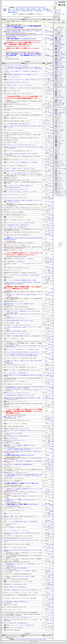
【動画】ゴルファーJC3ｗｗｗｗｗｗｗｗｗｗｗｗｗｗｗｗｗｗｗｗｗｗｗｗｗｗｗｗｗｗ (24, 239)
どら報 (52, 517)
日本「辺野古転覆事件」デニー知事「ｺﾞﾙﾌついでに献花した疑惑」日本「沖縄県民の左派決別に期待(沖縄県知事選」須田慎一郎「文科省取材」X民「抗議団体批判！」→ (24, 387)
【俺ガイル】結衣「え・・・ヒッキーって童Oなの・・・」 (17, 381)
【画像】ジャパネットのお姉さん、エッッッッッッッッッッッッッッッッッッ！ (20, 160)
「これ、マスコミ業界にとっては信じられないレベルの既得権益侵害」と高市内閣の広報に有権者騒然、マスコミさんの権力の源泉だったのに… (24, 411)
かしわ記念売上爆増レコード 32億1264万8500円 (15, 261)
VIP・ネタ (25, 9)
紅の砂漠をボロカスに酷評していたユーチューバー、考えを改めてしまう (19, 85)
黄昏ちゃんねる (59, 142)
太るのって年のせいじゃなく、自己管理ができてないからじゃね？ (18, 420)
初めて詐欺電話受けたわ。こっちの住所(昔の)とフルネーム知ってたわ (19, 508)
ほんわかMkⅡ (51, 347)
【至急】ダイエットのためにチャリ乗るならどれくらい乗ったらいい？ (19, 113)
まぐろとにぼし (59, 190)
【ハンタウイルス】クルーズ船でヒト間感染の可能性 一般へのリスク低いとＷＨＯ (21, 367)
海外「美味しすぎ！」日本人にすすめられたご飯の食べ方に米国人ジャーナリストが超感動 (24, 295)
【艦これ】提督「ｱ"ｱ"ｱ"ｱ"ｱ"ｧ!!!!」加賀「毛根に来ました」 (17, 587)
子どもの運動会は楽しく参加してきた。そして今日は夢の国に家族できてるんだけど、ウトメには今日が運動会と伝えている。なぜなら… (24, 230)
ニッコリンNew (51, 539)
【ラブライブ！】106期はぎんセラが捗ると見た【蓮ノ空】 (17, 548)
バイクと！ (58, 167)
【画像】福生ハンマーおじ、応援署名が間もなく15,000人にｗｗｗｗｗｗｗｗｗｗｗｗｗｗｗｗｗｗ (24, 341)
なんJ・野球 (31, 9)
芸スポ (49, 9)
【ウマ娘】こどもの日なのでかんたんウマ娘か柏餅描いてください (18, 245)
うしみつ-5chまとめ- (50, 105)
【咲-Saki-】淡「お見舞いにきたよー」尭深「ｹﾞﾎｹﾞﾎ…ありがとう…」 (19, 334)
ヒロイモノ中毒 (59, 72)
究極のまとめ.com (50, 495)
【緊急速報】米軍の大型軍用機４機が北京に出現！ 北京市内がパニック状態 (23, 398)
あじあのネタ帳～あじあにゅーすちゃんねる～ (49, 32)
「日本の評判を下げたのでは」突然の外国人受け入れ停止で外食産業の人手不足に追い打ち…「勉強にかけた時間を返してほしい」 (24, 205)
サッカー (36, 9)
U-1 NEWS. (51, 98)
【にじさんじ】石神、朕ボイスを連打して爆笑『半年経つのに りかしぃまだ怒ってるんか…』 (23, 352)
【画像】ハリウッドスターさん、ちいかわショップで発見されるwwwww (20, 625)
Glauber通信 (51, 23)
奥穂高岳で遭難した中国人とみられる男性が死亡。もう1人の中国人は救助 (19, 243)
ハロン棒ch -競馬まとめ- (60, 131)
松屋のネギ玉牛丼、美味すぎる (12, 438)
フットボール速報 (59, 85)
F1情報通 (58, 51)
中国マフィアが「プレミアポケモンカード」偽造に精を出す (17, 424)
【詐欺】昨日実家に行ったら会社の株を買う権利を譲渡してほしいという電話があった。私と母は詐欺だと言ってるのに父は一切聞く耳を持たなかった (24, 248)
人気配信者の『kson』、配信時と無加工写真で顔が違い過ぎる (17, 307)
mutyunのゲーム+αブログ (60, 123)
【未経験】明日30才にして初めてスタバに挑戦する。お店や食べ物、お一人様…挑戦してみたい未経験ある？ (24, 404)
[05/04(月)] (27, 8)
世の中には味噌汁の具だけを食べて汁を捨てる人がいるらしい (17, 189)
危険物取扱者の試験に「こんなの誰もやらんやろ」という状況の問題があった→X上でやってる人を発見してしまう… (24, 565)
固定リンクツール (58, 13)
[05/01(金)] (40, 8)
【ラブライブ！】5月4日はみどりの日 (13, 91)
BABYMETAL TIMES (60, 144)
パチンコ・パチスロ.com (60, 112)
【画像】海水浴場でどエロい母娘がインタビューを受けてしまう (22, 483)
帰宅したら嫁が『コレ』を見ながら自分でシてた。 (15, 479)
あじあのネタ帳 (59, 52)
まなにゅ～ (51, 476)
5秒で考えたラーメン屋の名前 (11, 605)
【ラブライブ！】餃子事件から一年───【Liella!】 (15, 339)
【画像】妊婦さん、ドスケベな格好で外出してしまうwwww (17, 473)
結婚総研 (58, 133)
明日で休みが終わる (10, 107)
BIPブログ (51, 181)
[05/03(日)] (31, 8)
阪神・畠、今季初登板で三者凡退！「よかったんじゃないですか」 (18, 429)
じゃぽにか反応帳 (59, 179)
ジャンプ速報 (59, 171)
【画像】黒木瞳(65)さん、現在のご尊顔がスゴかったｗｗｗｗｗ (22, 504)
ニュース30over (59, 117)
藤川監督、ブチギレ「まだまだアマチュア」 (14, 270)
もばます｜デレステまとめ (60, 140)
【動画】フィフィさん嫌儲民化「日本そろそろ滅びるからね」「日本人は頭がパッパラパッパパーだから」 (24, 497)
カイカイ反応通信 (60, 37)
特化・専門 (19, 9)
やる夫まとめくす (50, 228)
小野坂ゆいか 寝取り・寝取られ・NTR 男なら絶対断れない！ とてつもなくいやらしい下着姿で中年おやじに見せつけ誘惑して (24, 176)
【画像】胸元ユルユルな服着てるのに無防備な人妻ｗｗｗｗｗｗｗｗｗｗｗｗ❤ (24, 489)
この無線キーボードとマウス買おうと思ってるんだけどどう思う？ (18, 325)
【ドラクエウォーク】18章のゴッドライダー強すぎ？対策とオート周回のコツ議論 (21, 358)
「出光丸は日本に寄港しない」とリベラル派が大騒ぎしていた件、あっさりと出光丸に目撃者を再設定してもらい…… (24, 97)
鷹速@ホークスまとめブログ (61, 181)
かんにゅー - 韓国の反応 (61, 58)
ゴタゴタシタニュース (49, 560)
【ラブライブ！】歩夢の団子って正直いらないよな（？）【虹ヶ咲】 (18, 220)
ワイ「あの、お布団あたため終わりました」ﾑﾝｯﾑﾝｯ (15, 510)
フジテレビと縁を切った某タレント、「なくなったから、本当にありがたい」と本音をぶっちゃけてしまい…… (24, 254)
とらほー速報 (51, 273)
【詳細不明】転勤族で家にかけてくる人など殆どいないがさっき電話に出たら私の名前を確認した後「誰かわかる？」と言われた (24, 379)
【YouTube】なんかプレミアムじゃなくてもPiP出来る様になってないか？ (19, 617)
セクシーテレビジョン (60, 187)
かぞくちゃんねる (50, 362)
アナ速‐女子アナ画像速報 (61, 103)
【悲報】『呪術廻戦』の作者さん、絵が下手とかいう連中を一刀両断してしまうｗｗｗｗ (24, 22)
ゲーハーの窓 (51, 310)
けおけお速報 (59, 145)
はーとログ (51, 393)
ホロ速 (52, 481)
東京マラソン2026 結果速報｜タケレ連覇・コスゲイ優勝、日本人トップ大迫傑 (20, 168)
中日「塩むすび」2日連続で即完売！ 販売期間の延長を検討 (19, 464)
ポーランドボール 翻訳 (49, 365)
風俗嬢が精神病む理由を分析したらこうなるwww (15, 302)
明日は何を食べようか (49, 572)
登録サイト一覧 (57, 12)
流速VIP (52, 323)
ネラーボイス (51, 569)
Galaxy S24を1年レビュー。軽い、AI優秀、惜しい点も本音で (17, 65)
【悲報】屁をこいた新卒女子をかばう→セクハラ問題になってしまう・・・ (23, 74)
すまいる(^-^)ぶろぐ (59, 184)
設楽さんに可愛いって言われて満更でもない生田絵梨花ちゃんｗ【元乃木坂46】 (24, 461)
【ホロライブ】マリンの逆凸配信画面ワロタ (14, 481)
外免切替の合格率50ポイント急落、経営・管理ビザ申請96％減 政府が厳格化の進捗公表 (22, 612)
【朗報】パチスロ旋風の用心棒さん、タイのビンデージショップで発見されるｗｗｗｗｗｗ (24, 590)
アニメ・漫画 (21, 11)
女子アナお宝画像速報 (61, 44)
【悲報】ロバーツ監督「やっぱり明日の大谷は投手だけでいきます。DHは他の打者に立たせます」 (24, 171)
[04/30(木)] (44, 8)
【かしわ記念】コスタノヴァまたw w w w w (14, 468)
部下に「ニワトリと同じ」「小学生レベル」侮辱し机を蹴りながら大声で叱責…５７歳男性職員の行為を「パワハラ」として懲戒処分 (24, 559)
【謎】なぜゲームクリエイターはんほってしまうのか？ (16, 402)
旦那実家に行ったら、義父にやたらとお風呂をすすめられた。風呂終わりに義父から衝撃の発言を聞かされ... (24, 361)
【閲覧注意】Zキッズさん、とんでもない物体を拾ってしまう (20, 304)
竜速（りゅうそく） (50, 210)
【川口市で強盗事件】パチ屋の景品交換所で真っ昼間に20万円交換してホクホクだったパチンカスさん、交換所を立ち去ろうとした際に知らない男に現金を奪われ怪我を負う (24, 355)
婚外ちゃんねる (51, 230)
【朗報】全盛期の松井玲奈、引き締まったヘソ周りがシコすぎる (18, 180)
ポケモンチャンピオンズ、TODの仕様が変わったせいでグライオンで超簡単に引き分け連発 (22, 349)
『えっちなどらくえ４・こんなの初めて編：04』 (17, 227)
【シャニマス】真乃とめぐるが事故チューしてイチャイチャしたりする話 (19, 581)
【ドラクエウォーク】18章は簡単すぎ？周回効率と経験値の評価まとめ (19, 574)
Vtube (26, 11)
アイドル (11, 11)
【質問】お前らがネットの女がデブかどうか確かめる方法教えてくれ (18, 235)
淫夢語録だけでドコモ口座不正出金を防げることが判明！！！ (17, 584)
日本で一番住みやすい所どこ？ (12, 524)
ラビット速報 (51, 133)
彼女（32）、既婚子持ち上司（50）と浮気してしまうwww (17, 118)
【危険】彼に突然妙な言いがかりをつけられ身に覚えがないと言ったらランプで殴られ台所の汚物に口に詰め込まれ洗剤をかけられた (24, 459)
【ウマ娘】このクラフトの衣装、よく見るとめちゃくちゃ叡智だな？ (18, 544)
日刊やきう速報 (51, 271)
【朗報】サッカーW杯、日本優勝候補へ (13, 443)
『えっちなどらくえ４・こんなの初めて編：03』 (17, 373)
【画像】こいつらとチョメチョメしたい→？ (14, 407)
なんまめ (58, 128)
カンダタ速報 (51, 192)
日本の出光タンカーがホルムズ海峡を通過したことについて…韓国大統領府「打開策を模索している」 (23, 43)
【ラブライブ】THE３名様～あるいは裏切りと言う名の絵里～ (17, 579)
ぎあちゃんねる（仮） (49, 107)
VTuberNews (51, 145)
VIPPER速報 (51, 75)
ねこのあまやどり (59, 177)
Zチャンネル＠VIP (50, 83)
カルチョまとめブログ (60, 79)
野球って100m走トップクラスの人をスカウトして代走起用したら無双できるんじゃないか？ (24, 80)
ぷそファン (59, 93)
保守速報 (52, 28)
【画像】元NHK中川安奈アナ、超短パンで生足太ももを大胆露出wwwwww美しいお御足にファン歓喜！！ (24, 541)
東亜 (45, 9)
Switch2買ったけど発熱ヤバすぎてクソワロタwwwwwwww (17, 195)
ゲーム (16, 11)
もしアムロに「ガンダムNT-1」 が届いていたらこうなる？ (17, 198)
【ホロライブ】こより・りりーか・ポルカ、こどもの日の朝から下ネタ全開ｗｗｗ (21, 223)
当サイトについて (58, 11)
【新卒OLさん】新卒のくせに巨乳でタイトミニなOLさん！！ (23, 49)
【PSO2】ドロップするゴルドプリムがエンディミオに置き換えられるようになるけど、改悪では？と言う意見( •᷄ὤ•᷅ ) (24, 148)
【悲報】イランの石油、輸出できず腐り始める (17, 568)
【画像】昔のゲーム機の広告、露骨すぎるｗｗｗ (17, 602)
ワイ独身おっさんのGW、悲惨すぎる (14, 417)
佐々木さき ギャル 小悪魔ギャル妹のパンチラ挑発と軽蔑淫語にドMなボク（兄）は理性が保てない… (23, 157)
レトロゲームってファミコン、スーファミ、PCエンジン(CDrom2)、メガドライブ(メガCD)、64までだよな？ (24, 210)
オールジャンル (12, 9)
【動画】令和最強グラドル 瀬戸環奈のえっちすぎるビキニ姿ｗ (17, 82)
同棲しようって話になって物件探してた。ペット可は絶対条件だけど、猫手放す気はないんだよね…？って (23, 72)
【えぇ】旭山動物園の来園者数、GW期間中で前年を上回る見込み (18, 124)
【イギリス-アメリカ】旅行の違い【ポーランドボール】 (16, 365)
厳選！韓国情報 (59, 59)
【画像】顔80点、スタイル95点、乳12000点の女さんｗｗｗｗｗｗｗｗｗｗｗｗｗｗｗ (21, 492)
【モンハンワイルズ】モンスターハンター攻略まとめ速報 (49, 599)
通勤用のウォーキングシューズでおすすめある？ (15, 628)
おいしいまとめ (51, 278)
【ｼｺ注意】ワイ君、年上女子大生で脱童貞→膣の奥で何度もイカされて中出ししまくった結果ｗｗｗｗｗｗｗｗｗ (24, 109)
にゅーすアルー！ (50, 243)
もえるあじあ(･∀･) (50, 69)
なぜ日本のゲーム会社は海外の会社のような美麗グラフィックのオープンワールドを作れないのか (24, 328)
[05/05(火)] (22, 8)
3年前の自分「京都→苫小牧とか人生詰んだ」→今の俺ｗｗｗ (17, 494)
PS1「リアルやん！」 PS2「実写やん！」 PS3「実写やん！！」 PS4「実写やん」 (22, 192)
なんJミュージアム (50, 312)
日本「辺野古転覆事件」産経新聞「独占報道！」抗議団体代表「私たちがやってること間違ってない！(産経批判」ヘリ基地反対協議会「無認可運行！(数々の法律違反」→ (24, 449)
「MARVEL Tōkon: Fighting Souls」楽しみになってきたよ (16, 607)
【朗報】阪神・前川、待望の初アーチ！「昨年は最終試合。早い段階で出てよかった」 (22, 273)
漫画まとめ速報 (51, 441)
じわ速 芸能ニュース (61, 40)
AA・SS (34, 11)
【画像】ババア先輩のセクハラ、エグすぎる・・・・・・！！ (17, 250)
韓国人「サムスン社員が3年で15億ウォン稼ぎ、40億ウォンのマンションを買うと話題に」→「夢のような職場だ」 (24, 620)
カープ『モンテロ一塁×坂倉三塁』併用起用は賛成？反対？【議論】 (21, 280)
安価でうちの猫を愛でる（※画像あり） (13, 323)
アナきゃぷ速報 (51, 50)
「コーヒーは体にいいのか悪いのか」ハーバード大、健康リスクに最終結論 (21, 571)
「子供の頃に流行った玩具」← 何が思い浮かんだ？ (18, 225)
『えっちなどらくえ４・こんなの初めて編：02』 (17, 623)
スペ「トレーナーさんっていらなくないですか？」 (15, 217)
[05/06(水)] (18, 8)
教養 (38, 11)
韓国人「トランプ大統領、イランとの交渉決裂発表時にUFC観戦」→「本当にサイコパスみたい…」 (24, 370)
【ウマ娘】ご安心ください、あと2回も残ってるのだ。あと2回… (18, 268)
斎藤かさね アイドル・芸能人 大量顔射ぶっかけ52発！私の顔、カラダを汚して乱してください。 (23, 232)
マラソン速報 (51, 66)
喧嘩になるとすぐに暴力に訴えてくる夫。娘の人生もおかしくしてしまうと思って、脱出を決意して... (24, 551)
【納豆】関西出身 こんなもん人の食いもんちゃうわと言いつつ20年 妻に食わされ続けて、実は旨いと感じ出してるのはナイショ (24, 346)
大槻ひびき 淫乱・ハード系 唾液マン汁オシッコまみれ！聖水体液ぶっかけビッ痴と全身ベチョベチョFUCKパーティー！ (24, 390)
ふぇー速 (52, 519)
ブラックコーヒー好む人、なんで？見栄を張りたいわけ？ (16, 166)
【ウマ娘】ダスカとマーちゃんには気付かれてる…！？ (16, 130)
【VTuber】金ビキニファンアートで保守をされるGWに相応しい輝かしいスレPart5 (21, 145)
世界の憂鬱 (59, 43)
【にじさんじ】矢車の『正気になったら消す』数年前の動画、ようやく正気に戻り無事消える (23, 275)
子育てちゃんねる (50, 73)
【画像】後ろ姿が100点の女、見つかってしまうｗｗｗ (20, 455)
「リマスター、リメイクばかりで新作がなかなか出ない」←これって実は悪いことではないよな (23, 173)
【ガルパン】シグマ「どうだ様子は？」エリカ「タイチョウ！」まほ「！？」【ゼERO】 (22, 593)
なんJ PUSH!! (59, 125)
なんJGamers (51, 638)
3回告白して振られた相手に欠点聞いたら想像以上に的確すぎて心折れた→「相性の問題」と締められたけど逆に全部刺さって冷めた (24, 452)
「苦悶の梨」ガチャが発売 (11, 142)
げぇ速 (52, 77)
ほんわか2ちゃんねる (60, 122)
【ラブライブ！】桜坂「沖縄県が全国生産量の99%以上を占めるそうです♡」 (20, 151)
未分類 (16, 12)
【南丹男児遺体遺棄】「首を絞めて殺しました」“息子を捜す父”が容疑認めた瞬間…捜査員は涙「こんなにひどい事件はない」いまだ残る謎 (24, 615)
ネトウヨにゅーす (50, 630)
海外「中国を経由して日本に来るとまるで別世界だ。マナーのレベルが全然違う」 (22, 154)
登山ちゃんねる (59, 75)
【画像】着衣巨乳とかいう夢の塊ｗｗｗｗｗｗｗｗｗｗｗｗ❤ (20, 395)
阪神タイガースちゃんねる (60, 155)
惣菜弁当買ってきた (10, 277)
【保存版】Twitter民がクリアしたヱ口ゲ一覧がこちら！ (16, 318)
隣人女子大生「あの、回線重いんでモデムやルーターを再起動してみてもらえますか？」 (23, 533)
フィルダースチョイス (49, 171)
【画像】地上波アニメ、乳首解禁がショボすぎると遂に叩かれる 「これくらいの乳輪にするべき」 (24, 500)
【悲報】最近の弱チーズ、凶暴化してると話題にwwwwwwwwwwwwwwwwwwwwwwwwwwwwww (24, 208)
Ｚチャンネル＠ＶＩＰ (60, 134)
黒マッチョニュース (50, 213)
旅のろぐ (58, 156)
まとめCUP (51, 119)
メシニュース (51, 427)
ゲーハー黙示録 (59, 102)
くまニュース (51, 143)
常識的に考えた (51, 136)
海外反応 (11, 12)
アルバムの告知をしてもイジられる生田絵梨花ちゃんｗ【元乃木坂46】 (22, 162)
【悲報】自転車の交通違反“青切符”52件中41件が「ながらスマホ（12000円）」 (20, 321)
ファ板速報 (51, 628)
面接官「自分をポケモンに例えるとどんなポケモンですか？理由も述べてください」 (21, 309)
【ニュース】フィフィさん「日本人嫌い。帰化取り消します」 (20, 186)
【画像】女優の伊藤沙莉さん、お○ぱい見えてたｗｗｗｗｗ (21, 39)
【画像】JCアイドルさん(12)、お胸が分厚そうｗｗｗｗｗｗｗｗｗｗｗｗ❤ (23, 311)
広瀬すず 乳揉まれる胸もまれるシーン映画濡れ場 (15, 637)
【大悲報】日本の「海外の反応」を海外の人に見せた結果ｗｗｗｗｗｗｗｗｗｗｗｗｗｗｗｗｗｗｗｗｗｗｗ (24, 201)
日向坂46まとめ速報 (60, 66)
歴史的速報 (58, 119)
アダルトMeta (51, 102)
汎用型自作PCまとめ (50, 329)
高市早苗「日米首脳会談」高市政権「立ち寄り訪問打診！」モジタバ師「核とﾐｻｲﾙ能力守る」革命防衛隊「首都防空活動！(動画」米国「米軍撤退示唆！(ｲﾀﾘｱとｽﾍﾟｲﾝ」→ (24, 35)
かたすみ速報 (51, 557)
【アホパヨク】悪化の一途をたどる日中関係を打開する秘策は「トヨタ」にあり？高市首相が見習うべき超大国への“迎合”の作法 (24, 556)
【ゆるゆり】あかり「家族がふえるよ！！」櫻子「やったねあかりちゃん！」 (20, 94)
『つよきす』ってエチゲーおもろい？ (13, 77)
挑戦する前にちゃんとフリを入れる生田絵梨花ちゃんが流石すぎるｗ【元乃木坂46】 (24, 376)
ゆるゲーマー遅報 (50, 225)
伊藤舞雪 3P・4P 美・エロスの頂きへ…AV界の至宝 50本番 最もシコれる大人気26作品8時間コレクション (24, 116)
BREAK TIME (59, 147)
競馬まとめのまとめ (50, 262)
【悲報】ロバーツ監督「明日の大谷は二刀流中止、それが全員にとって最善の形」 (21, 576)
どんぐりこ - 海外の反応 (61, 54)
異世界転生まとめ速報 (60, 105)
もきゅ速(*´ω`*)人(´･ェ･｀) (60, 162)
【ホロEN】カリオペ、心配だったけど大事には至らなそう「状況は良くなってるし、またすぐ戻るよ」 (24, 431)
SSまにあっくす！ (50, 94)
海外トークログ (59, 65)
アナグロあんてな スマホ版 (59, 14)
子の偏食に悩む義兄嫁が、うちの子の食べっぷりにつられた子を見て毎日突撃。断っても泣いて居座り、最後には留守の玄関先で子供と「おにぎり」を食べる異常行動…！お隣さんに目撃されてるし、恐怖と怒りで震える (24, 476)
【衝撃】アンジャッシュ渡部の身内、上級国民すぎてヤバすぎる (21, 445)
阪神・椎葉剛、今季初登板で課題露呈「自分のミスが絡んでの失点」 (18, 562)
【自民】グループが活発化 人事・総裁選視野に (15, 212)
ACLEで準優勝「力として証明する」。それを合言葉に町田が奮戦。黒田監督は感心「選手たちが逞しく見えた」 (24, 183)
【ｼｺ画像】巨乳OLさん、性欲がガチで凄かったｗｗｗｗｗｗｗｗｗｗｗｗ (19, 384)
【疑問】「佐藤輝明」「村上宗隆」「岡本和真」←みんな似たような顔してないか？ (21, 516)
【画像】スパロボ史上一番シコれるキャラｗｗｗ (16, 440)
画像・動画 (50, 11)
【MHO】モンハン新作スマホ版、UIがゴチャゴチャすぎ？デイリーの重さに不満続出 (21, 598)
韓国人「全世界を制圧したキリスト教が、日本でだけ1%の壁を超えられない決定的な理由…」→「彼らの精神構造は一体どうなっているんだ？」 (24, 55)
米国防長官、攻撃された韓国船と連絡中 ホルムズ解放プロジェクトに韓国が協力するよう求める (24, 288)
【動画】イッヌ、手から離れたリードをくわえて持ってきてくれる (18, 133)
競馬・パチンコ (43, 11)
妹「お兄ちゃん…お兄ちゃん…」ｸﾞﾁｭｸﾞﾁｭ (14, 610)
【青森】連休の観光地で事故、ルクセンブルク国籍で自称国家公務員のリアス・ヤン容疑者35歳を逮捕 (24, 27)
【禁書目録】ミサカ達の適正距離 (12, 140)
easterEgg (58, 150)
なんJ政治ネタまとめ (60, 96)
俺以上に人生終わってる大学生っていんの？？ (14, 519)
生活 (30, 11)
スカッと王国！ (51, 453)
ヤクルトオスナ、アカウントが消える (13, 514)
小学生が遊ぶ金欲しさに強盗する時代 (13, 630)
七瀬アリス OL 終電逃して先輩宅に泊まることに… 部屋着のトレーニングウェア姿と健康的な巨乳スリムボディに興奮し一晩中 (24, 299)
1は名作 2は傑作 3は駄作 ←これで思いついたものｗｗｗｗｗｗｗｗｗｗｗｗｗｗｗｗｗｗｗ (24, 315)
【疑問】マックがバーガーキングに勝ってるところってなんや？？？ (18, 393)
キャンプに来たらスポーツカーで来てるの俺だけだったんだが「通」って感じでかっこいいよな (24, 127)
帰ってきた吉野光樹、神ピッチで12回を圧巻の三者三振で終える (18, 436)
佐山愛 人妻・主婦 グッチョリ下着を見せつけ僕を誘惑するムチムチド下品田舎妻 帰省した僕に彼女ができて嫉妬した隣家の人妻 (24, 102)
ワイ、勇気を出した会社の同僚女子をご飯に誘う (15, 426)
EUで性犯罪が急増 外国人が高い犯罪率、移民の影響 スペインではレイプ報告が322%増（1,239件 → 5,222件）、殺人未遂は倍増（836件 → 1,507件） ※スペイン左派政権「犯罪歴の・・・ (24, 69)
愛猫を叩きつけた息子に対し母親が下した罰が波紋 (16, 331)
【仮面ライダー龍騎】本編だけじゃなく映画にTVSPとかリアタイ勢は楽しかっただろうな (22, 138)
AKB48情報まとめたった (60, 188)
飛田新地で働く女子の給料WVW (12, 178)
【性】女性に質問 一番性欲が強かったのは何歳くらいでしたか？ (18, 121)
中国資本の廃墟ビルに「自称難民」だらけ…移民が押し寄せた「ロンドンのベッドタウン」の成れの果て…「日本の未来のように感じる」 (24, 554)
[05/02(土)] (35, 8)
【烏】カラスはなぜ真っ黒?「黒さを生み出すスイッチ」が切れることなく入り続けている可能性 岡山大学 (24, 135)
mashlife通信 (51, 240)
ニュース (41, 9)
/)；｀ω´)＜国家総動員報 (60, 130)
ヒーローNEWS (51, 138)
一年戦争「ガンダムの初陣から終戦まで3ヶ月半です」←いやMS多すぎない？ (23, 336)
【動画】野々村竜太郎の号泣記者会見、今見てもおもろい (16, 215)
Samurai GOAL (51, 183)
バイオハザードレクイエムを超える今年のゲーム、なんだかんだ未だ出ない (20, 536)
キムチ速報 (51, 44)
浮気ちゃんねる (51, 479)
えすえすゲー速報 (50, 217)
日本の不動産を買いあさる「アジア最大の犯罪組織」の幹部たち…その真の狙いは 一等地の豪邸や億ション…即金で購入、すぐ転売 (24, 344)
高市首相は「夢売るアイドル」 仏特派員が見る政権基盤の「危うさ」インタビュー (21, 595)
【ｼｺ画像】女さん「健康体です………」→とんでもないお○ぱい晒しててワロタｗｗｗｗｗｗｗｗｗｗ (24, 264)
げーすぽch (58, 148)
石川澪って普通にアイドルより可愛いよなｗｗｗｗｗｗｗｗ (17, 104)
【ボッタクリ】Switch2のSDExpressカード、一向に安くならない (18, 531)
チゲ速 (58, 151)
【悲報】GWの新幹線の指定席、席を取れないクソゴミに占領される (18, 487)
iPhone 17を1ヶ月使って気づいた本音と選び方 (14, 433)
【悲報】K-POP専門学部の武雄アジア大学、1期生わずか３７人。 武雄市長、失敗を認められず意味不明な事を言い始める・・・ (24, 32)
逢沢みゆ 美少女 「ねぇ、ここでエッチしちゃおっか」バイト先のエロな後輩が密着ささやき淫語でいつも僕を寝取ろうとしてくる (24, 470)
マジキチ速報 (51, 215)
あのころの (58, 139)
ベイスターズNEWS (50, 88)
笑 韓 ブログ (59, 90)
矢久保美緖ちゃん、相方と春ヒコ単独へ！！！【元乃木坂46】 (20, 259)
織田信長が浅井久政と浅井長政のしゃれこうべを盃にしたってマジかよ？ (19, 538)
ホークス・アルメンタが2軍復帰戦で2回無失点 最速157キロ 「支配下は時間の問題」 (22, 522)
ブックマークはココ (58, 10)
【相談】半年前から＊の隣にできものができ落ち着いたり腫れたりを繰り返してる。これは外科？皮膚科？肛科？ (24, 292)
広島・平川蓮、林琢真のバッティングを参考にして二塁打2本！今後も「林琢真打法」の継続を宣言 (24, 88)
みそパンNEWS (51, 368)
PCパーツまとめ (50, 326)
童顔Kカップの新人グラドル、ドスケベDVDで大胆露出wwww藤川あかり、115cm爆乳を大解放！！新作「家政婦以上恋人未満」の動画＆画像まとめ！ (24, 283)
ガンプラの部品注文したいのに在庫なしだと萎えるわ (16, 527)
